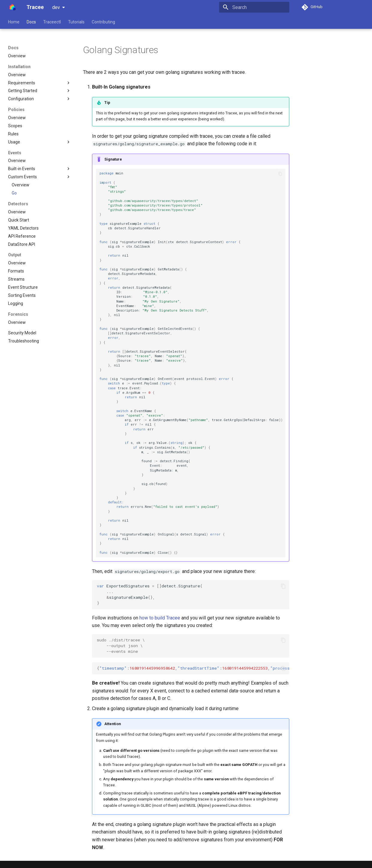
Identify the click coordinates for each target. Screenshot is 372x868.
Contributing (103, 22)
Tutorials (76, 22)
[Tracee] (12, 7)
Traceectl (52, 22)
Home (14, 22)
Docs (31, 22)
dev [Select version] (56, 7)
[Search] (254, 7)
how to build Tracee (160, 618)
